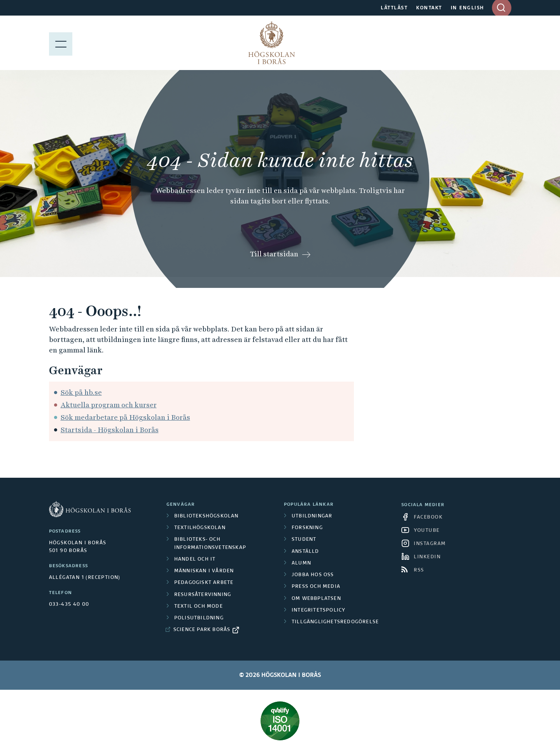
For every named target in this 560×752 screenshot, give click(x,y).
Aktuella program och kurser (109, 405)
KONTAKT (429, 8)
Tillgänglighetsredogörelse (335, 622)
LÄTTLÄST (394, 8)
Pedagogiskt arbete (204, 583)
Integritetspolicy (318, 610)
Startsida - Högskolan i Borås (110, 430)
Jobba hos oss (313, 575)
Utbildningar (312, 516)
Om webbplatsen (316, 599)
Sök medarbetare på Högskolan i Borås (125, 417)
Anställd (305, 552)
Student (304, 540)
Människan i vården (204, 571)
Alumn (301, 563)
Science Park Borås (202, 630)
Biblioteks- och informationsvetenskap (210, 543)
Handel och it (195, 559)
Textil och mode (199, 607)
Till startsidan (274, 254)
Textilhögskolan (200, 528)
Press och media (316, 587)
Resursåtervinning (203, 595)
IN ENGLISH (467, 8)
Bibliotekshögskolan (206, 516)
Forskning (307, 528)
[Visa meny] (61, 43)
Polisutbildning (199, 618)
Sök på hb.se (81, 392)
